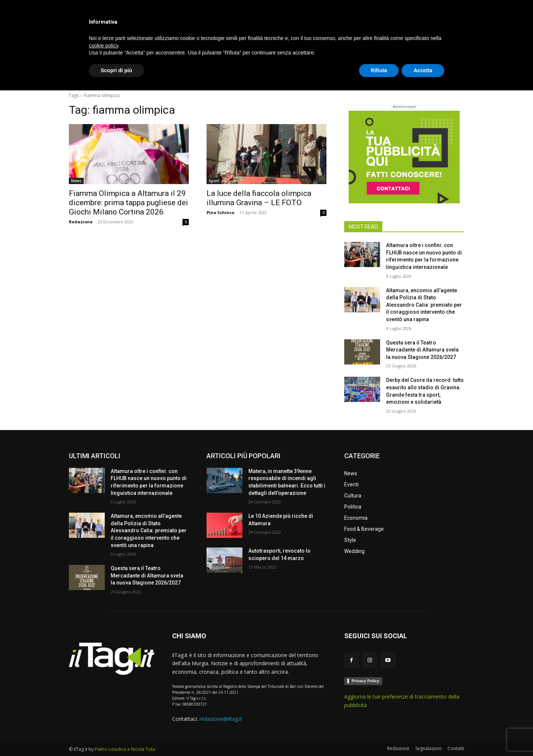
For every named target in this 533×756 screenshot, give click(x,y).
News (76, 181)
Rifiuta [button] (379, 736)
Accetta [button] (423, 736)
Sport (214, 181)
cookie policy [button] (103, 711)
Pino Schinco (220, 212)
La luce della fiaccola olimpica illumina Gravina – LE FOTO (259, 198)
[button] (455, 76)
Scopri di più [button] (116, 736)
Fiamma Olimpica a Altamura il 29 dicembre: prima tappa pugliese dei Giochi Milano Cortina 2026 (128, 203)
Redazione (81, 222)
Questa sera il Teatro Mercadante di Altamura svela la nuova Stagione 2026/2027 (422, 350)
